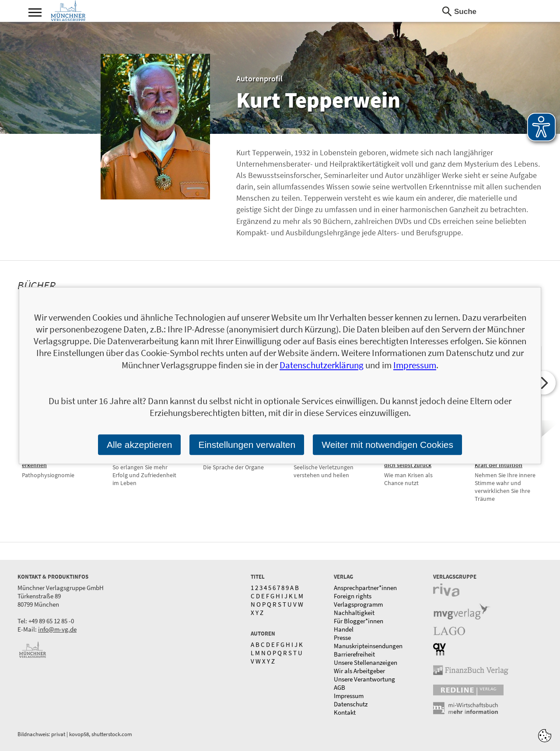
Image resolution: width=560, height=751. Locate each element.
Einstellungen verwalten (247, 445)
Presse (342, 637)
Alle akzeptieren (139, 445)
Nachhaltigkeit (354, 613)
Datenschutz (351, 704)
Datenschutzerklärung (322, 365)
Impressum (349, 696)
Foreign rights (353, 596)
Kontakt (345, 712)
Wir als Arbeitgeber (359, 671)
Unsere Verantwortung (364, 679)
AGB (339, 687)
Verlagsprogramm (358, 604)
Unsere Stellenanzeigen (366, 662)
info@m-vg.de (57, 629)
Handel (344, 629)
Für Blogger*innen (359, 621)
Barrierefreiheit (354, 654)
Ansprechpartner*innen (365, 588)
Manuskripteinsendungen (368, 646)
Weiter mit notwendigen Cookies (387, 445)
